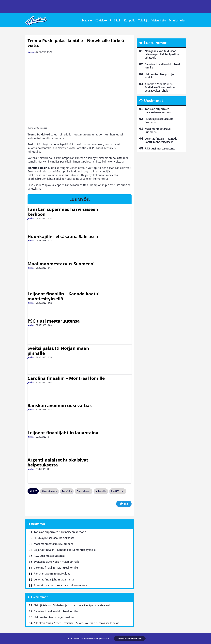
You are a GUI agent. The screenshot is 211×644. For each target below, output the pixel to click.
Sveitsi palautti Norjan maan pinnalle (58, 351)
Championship (49, 491)
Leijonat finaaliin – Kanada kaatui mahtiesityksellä (64, 296)
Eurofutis (67, 491)
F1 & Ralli (115, 20)
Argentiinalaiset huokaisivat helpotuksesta (58, 462)
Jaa (124, 504)
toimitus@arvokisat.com (130, 638)
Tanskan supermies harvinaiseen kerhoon (63, 212)
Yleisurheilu (159, 20)
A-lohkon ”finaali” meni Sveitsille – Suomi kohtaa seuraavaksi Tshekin (77, 623)
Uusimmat (38, 524)
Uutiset (32, 52)
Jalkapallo (86, 20)
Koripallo (130, 20)
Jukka (31, 218)
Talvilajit (143, 20)
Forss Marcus (84, 491)
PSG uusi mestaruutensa (54, 321)
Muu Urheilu (177, 20)
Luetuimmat (39, 597)
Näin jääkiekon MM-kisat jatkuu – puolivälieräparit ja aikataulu (73, 605)
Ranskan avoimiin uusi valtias (60, 405)
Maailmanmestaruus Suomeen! (61, 264)
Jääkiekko (101, 20)
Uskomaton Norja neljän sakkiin (54, 617)
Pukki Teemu (118, 491)
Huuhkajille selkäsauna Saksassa (63, 236)
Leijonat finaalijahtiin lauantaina (63, 433)
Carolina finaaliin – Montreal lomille (66, 378)
